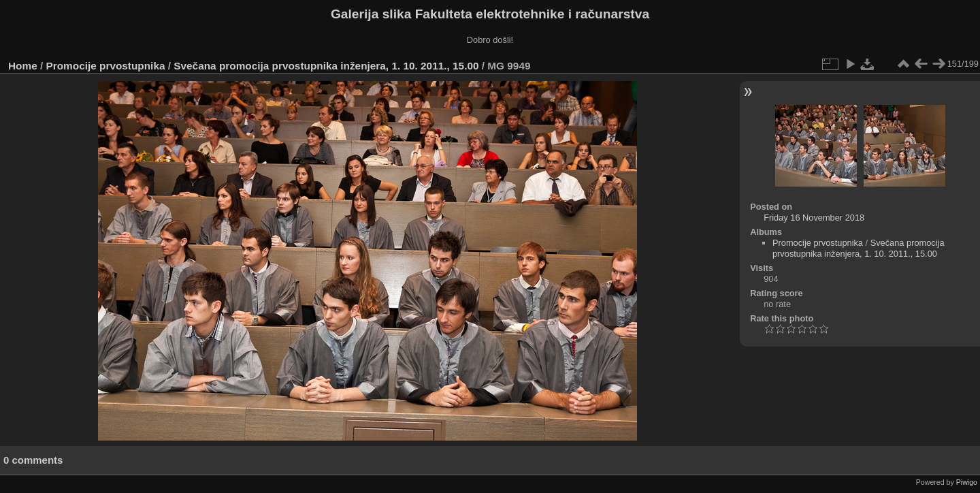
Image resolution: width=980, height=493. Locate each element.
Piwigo (967, 482)
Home (23, 66)
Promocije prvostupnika (106, 66)
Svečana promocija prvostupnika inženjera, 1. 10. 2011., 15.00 (326, 66)
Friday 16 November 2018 (814, 218)
